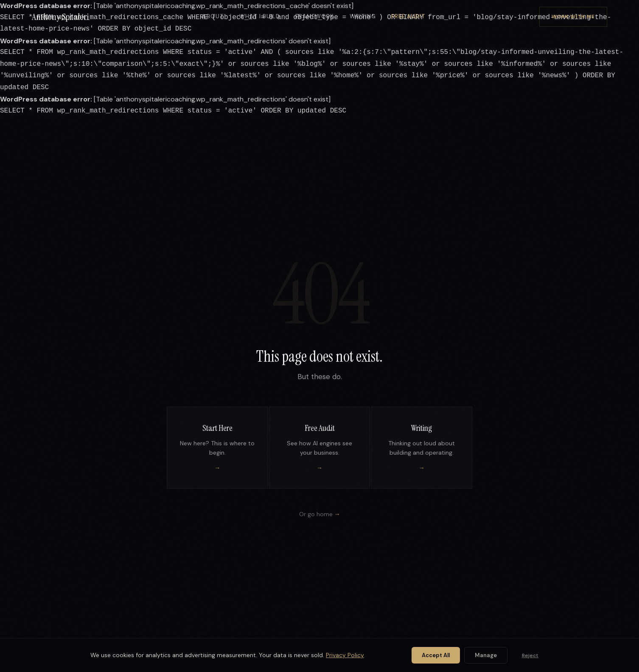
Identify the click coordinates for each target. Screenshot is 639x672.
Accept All (436, 655)
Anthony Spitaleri (60, 17)
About (213, 16)
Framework (315, 16)
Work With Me (573, 17)
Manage (486, 655)
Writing (363, 16)
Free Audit (408, 16)
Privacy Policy (345, 655)
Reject (530, 655)
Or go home (320, 514)
